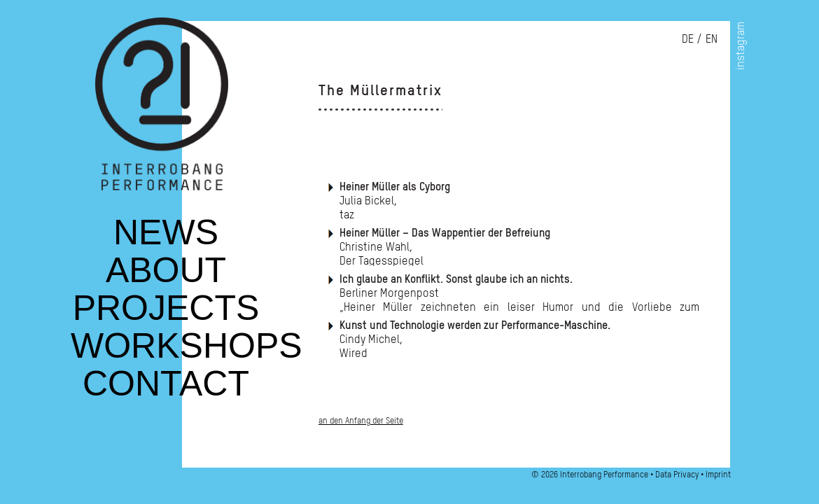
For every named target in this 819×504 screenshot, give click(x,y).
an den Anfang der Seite (361, 420)
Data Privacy (677, 474)
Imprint (718, 474)
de (688, 38)
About (166, 279)
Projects (166, 316)
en (712, 38)
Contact (166, 392)
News (166, 241)
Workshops (187, 354)
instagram (740, 46)
